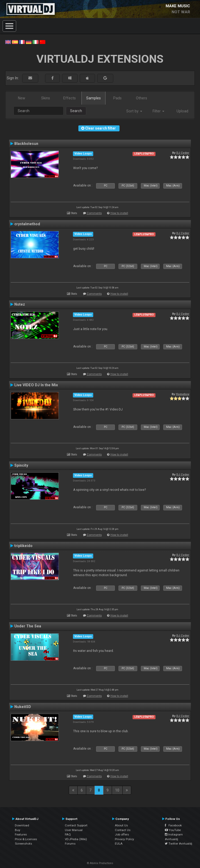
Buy (18, 830)
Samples (93, 98)
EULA (119, 844)
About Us (121, 825)
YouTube (173, 830)
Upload (182, 111)
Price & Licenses (26, 839)
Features (21, 834)
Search (76, 111)
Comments (94, 213)
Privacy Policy (124, 839)
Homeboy (183, 394)
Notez (20, 304)
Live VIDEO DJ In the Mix (36, 385)
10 (117, 790)
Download (22, 825)
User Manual (74, 830)
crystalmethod (27, 224)
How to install (119, 213)
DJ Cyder (183, 153)
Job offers (122, 834)
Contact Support (76, 825)
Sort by (134, 111)
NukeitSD (23, 707)
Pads (117, 98)
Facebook (173, 825)
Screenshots (23, 844)
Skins (46, 98)
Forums (70, 844)
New (22, 98)
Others (142, 98)
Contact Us (123, 830)
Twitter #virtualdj (179, 844)
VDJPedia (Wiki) (76, 839)
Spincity (21, 465)
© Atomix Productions (100, 863)
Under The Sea (28, 626)
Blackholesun (26, 144)
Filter (158, 111)
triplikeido (23, 546)
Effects (70, 98)
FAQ (68, 834)
